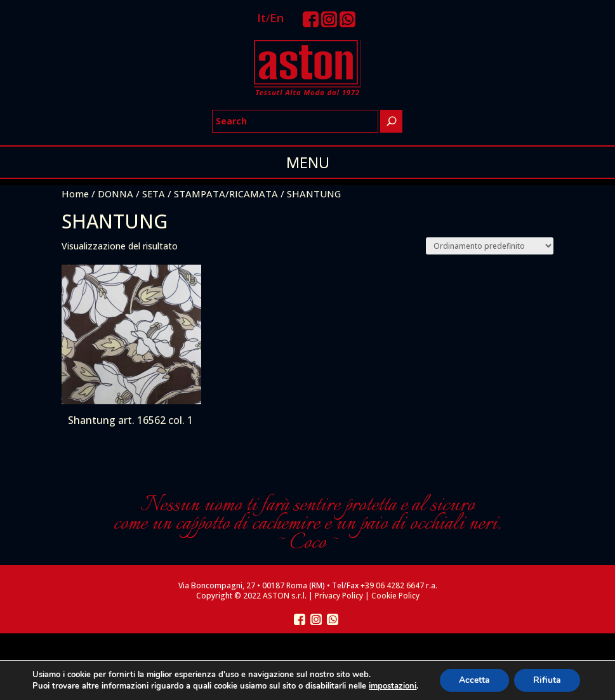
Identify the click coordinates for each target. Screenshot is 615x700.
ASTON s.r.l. (285, 596)
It (261, 18)
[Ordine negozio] (490, 246)
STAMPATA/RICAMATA (226, 194)
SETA (154, 194)
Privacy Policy (339, 596)
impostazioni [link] (393, 686)
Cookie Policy (395, 596)
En (277, 18)
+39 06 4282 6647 (392, 585)
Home (75, 194)
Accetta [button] (474, 680)
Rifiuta (547, 680)
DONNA (116, 194)
